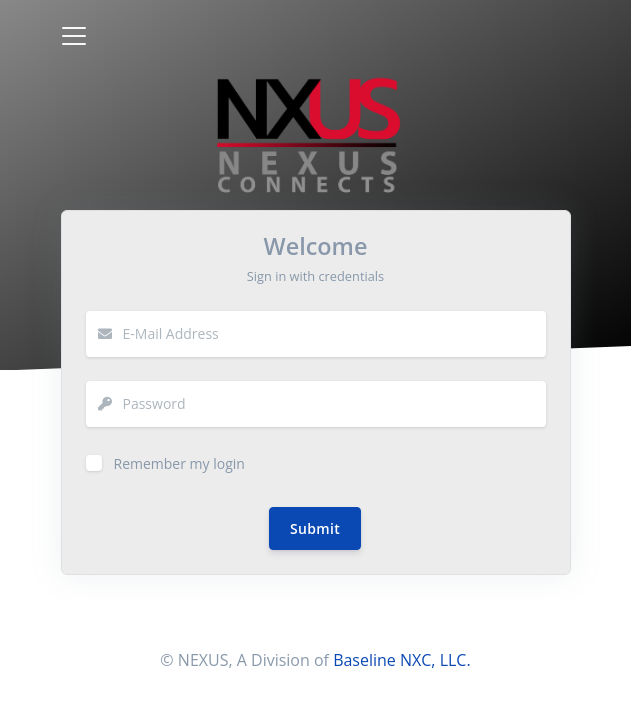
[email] (334, 334)
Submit (315, 528)
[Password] (334, 404)
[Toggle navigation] (74, 36)
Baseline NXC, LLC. (402, 660)
